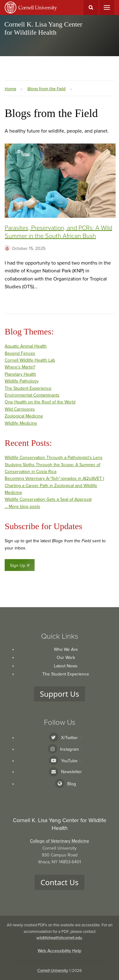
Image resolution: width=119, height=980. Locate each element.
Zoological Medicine (24, 416)
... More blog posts (22, 507)
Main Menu (107, 7)
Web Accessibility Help (60, 951)
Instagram (71, 749)
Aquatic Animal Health (26, 346)
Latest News (66, 666)
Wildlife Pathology (22, 381)
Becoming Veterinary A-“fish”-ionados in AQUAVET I (54, 478)
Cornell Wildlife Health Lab (30, 360)
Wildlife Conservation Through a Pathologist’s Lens (54, 458)
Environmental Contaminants (32, 395)
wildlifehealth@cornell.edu (59, 938)
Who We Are (66, 649)
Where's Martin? (20, 367)
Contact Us (60, 882)
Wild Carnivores (20, 409)
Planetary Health (20, 374)
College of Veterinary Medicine (60, 841)
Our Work (66, 658)
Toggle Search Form (91, 7)
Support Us (60, 694)
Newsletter (71, 772)
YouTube (71, 761)
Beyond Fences (20, 353)
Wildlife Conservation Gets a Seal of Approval (48, 499)
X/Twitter (71, 738)
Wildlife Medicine (21, 423)
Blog (72, 784)
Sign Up (20, 565)
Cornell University (53, 971)
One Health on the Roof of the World (40, 402)
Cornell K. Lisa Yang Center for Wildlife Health (43, 28)
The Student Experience (28, 388)
